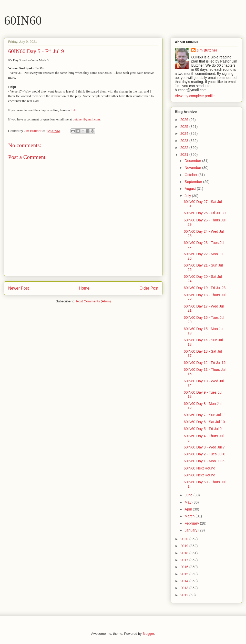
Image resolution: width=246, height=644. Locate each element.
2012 (185, 595)
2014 (185, 581)
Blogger (148, 634)
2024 (185, 134)
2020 (185, 539)
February (192, 523)
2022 (185, 148)
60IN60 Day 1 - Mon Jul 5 (204, 461)
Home (84, 288)
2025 (185, 127)
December (193, 161)
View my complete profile (195, 96)
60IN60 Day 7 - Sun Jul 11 (205, 415)
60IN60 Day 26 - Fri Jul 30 (205, 213)
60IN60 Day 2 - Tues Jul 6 (204, 454)
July (188, 196)
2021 (185, 155)
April (189, 509)
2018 (185, 553)
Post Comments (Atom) (93, 301)
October (191, 175)
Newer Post (19, 288)
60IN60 (23, 20)
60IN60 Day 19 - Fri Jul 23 (205, 288)
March (190, 516)
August (191, 189)
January (191, 530)
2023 (185, 141)
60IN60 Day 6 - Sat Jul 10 (204, 422)
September (194, 182)
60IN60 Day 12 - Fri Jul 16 (205, 363)
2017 (185, 560)
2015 (185, 574)
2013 (185, 588)
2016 (185, 567)
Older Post (149, 288)
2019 (185, 546)
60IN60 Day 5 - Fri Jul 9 (203, 429)
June (189, 495)
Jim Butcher (207, 50)
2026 (185, 120)
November (193, 168)
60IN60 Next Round (199, 468)
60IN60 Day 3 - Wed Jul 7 (204, 447)
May (188, 502)
